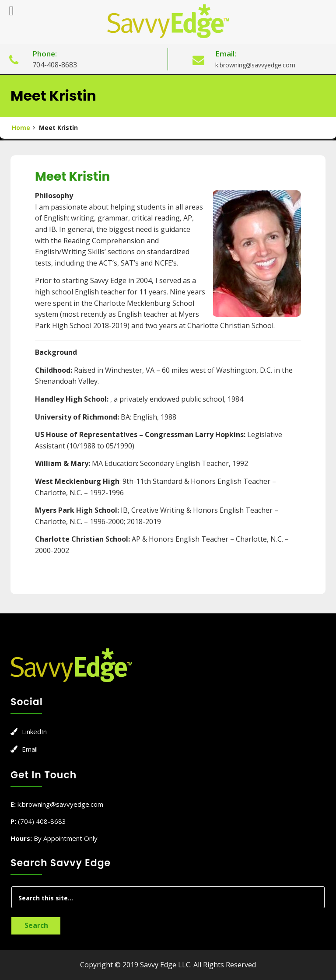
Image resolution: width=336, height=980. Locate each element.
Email (30, 749)
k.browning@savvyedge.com (255, 65)
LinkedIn (34, 731)
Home (21, 128)
